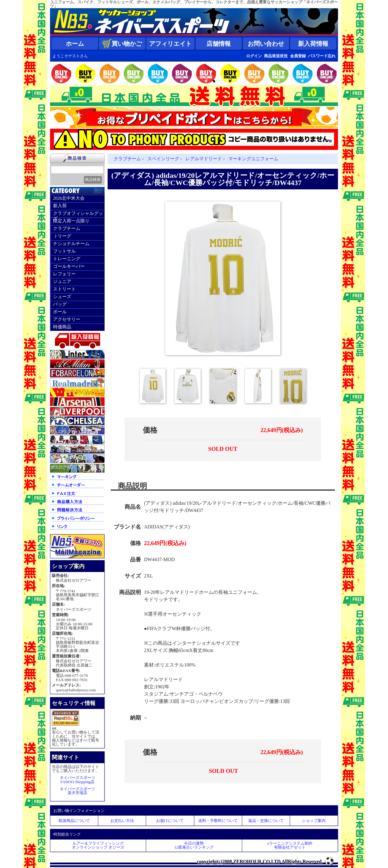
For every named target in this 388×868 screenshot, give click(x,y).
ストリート (64, 289)
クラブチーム (67, 228)
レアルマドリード (204, 159)
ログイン (254, 56)
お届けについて (170, 821)
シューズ (62, 297)
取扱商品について (74, 821)
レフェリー (64, 274)
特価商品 (62, 327)
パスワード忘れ (322, 56)
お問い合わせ (266, 44)
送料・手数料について (218, 821)
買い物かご (122, 44)
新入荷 (60, 206)
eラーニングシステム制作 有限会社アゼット (290, 845)
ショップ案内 (314, 821)
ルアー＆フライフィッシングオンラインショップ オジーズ (98, 845)
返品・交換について (266, 821)
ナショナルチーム (71, 244)
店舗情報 (219, 44)
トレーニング (67, 259)
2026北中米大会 (69, 198)
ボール (60, 312)
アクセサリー (67, 319)
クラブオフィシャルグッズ (78, 214)
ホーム (75, 44)
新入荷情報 (313, 44)
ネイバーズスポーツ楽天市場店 (77, 791)
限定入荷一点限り (71, 221)
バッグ (60, 304)
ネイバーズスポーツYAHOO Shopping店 (77, 780)
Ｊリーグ (62, 236)
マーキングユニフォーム (253, 159)
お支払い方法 (122, 821)
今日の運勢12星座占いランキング (194, 845)
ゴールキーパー (69, 266)
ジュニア (62, 281)
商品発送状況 (276, 56)
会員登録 (298, 56)
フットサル (64, 251)
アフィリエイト (170, 44)
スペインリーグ (163, 159)
